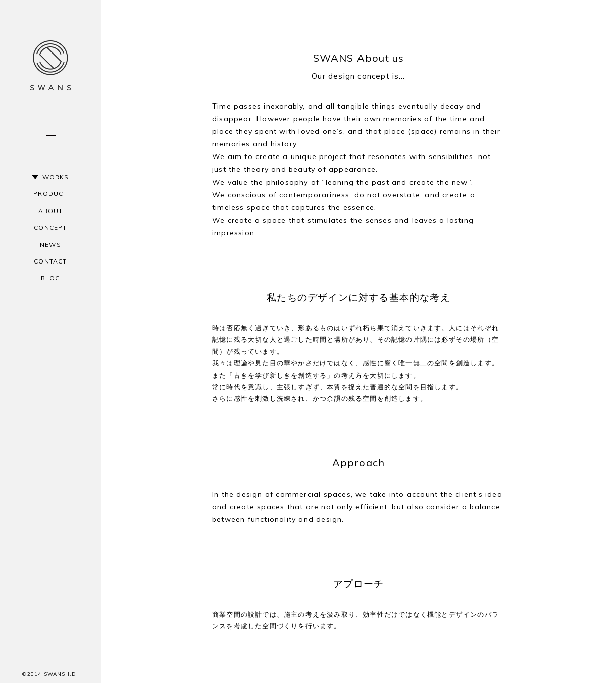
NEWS (50, 245)
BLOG (51, 278)
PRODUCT (50, 194)
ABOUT (51, 211)
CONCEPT (50, 227)
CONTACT (50, 261)
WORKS (56, 177)
